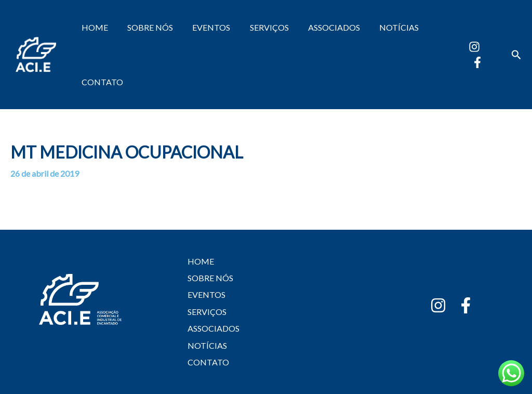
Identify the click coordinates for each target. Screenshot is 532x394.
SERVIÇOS (260, 27)
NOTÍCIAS (384, 27)
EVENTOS (204, 27)
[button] (516, 55)
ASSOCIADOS (322, 27)
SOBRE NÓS (146, 27)
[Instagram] (473, 47)
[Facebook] (476, 62)
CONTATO (101, 82)
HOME (93, 27)
